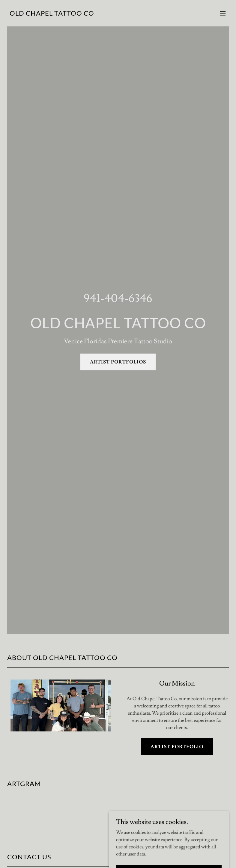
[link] (52, 14)
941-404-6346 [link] (118, 298)
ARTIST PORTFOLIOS (118, 362)
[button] (223, 13)
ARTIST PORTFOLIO (177, 747)
